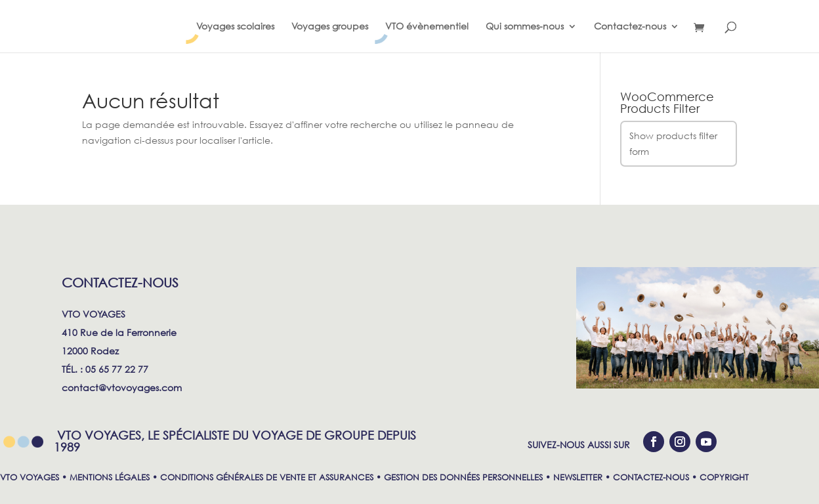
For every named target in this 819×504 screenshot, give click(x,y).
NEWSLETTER (578, 477)
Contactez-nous (630, 27)
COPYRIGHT (724, 477)
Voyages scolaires (235, 27)
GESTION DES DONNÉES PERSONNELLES (463, 477)
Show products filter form (673, 143)
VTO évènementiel (427, 27)
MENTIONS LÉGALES (110, 477)
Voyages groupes (330, 27)
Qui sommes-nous (525, 27)
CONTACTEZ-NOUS (651, 477)
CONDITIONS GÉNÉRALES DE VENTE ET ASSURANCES (267, 477)
